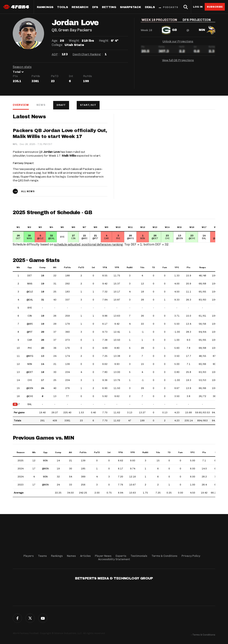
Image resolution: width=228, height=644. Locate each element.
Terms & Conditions (164, 556)
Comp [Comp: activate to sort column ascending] (42, 268)
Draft (61, 105)
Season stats (22, 67)
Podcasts (171, 7)
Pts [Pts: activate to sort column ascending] (188, 268)
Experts (121, 556)
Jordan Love (51, 152)
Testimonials (139, 556)
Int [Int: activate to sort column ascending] (93, 268)
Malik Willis (69, 156)
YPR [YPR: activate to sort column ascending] (117, 268)
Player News (103, 556)
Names (71, 556)
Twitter (30, 618)
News (41, 105)
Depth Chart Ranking (87, 54)
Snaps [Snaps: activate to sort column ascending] (202, 268)
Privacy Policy (191, 556)
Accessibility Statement (114, 559)
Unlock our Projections (178, 44)
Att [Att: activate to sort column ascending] (55, 268)
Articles (85, 556)
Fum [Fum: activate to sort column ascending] (165, 268)
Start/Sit (88, 105)
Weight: (74, 41)
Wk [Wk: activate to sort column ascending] (18, 268)
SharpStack (131, 7)
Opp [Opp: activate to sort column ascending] (30, 268)
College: (57, 45)
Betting (109, 7)
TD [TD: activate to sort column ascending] (153, 268)
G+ (43, 618)
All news (28, 191)
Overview (21, 105)
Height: (104, 41)
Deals (150, 7)
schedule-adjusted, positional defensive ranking (88, 244)
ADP (55, 54)
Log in (198, 7)
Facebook (17, 618)
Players (29, 556)
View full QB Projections (178, 63)
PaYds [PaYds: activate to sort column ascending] (67, 268)
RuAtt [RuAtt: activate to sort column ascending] (130, 268)
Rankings (45, 7)
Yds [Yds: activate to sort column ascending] (142, 268)
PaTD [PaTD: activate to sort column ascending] (81, 268)
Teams (42, 556)
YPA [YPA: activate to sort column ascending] (105, 268)
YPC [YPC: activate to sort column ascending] (177, 268)
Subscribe (215, 7)
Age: (55, 41)
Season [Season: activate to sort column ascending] (21, 452)
